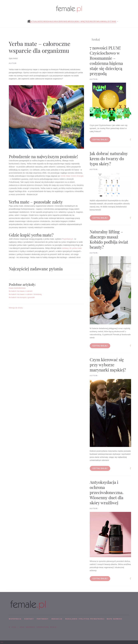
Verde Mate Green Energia (72, 176)
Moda (46, 21)
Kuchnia (54, 21)
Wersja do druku (16, 308)
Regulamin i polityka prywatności (85, 619)
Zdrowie (63, 21)
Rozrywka (95, 21)
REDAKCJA (57, 619)
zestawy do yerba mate (72, 248)
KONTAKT (29, 619)
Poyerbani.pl (67, 239)
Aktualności (37, 21)
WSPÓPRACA (15, 619)
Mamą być (106, 21)
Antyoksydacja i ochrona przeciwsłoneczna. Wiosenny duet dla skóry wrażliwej (107, 492)
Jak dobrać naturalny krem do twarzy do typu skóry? (109, 158)
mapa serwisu (114, 619)
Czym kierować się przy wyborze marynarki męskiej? (108, 365)
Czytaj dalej (100, 140)
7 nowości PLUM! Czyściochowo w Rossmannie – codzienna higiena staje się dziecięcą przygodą (106, 61)
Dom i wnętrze (82, 21)
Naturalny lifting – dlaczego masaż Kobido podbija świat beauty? (109, 239)
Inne (114, 21)
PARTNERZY (43, 619)
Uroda (71, 21)
